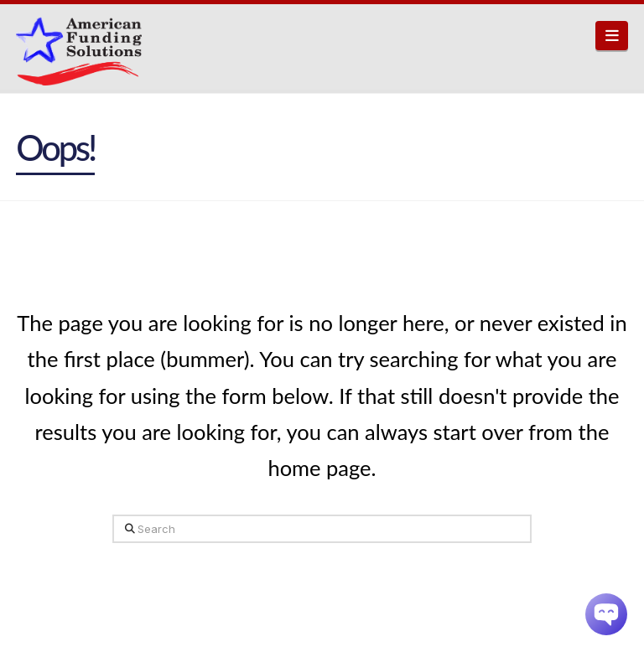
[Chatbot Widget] (606, 614)
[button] (612, 36)
